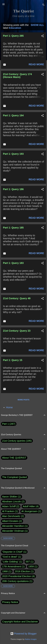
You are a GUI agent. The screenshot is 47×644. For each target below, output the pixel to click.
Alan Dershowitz (13, 516)
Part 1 (9, 424)
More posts (23, 400)
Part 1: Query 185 (13, 228)
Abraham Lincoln (13, 502)
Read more (36, 64)
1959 (31, 566)
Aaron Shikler (12, 497)
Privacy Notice (10, 602)
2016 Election (22, 571)
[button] (42, 36)
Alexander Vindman (15, 531)
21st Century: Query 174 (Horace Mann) (17, 76)
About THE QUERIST (14, 458)
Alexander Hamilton (15, 526)
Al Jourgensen (31, 511)
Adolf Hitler (31, 506)
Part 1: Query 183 (13, 263)
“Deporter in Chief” (12, 552)
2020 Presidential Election (17, 576)
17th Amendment (12, 566)
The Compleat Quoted (14, 477)
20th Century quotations (15, 581)
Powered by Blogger (24, 634)
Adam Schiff (11, 506)
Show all (37, 25)
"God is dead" (10, 557)
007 (28, 562)
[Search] (43, 5)
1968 (5, 571)
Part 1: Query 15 (13, 360)
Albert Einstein (12, 521)
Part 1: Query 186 (13, 189)
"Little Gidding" (10, 562)
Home (9, 407)
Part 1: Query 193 (13, 154)
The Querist (23, 11)
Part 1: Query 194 (13, 115)
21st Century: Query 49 (17, 298)
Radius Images (31, 639)
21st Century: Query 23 (17, 331)
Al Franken (10, 511)
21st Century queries (14, 441)
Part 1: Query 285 (13, 36)
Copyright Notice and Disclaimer (20, 622)
